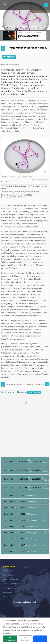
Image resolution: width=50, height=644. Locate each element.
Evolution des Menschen (13, 584)
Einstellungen (40, 639)
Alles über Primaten (11, 588)
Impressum (8, 571)
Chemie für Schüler (11, 597)
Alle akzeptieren (10, 639)
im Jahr (20, 495)
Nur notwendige (25, 639)
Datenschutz (8, 575)
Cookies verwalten (10, 579)
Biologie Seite (9, 593)
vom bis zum (26, 461)
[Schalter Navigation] (46, 5)
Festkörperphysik (9, 57)
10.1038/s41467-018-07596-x (15, 197)
